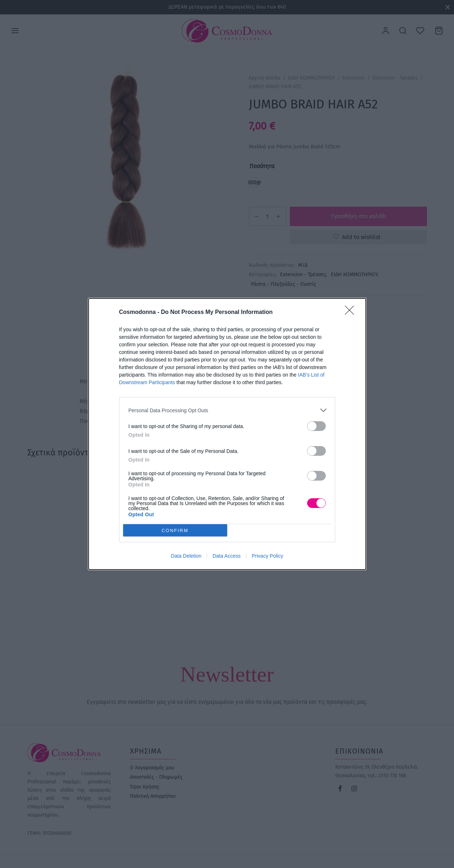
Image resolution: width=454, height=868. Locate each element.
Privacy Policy (267, 556)
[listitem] (227, 410)
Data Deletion (186, 556)
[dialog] (227, 434)
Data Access (226, 556)
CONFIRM (175, 530)
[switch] (316, 426)
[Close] (352, 312)
